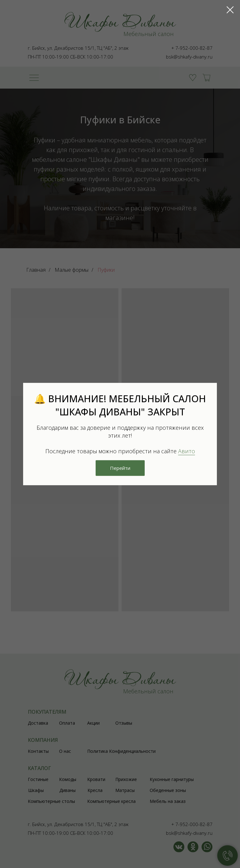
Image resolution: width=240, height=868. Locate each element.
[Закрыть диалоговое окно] (230, 10)
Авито (187, 451)
